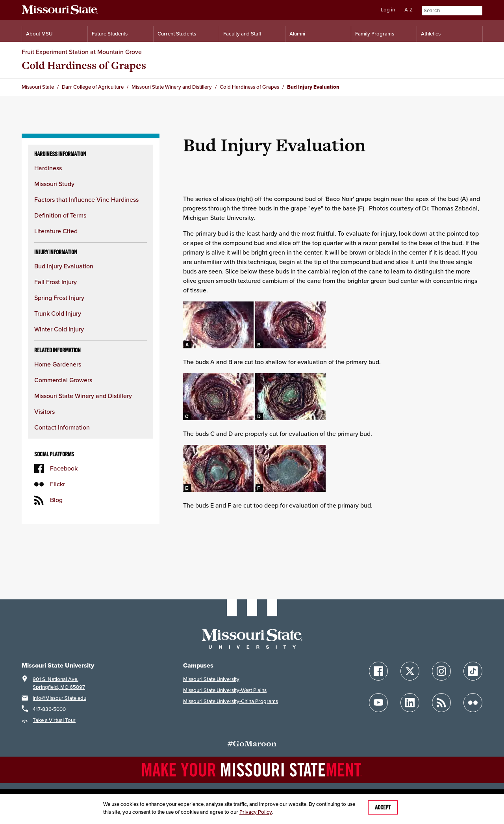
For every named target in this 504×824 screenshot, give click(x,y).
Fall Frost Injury (56, 282)
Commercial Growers (63, 380)
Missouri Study (54, 184)
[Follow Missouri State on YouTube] (378, 703)
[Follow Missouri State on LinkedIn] (410, 703)
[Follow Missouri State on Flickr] (473, 703)
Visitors (44, 412)
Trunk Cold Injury (58, 313)
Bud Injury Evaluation (64, 266)
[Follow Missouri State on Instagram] (441, 671)
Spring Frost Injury (59, 298)
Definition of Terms (60, 215)
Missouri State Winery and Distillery (83, 396)
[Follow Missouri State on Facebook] (378, 671)
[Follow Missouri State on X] (410, 671)
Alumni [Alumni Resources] (297, 34)
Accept (383, 807)
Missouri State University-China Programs (231, 701)
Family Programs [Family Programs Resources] (375, 34)
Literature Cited (56, 231)
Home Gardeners (58, 364)
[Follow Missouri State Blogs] (441, 703)
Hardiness (48, 168)
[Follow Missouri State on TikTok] (473, 671)
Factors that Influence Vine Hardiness (86, 200)
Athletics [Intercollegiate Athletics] (431, 34)
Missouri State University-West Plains (225, 690)
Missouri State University (211, 679)
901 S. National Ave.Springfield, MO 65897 (59, 683)
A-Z (409, 10)
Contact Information (62, 427)
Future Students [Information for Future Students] (110, 34)
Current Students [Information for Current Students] (177, 34)
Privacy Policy (256, 812)
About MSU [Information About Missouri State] (39, 34)
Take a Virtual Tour (54, 720)
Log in (388, 10)
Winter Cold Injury (59, 329)
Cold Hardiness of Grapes (84, 65)
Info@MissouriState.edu (59, 698)
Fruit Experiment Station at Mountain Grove (82, 52)
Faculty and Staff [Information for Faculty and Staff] (242, 34)
